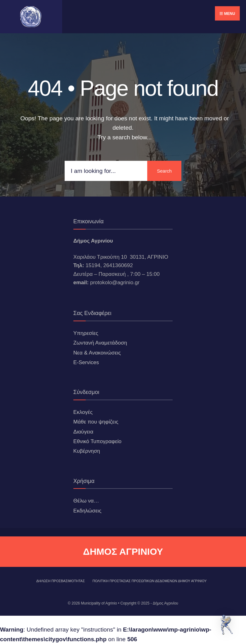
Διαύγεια (83, 432)
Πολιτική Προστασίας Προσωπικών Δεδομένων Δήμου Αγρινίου (150, 581)
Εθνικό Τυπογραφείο (97, 441)
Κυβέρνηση (87, 451)
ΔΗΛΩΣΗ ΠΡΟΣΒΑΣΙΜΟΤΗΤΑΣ (61, 581)
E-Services (86, 362)
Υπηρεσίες (86, 333)
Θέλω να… (86, 501)
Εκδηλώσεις (87, 511)
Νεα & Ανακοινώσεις (97, 353)
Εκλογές (83, 412)
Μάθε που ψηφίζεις (96, 422)
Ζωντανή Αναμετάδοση (100, 343)
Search (164, 171)
